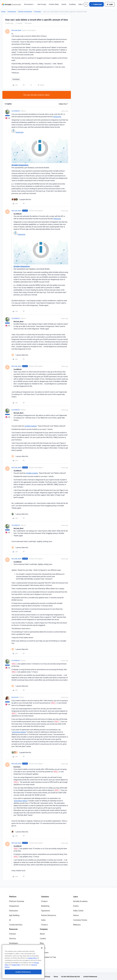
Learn (75, 897)
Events (64, 4)
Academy (72, 4)
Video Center (78, 911)
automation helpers (19, 732)
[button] (96, 4)
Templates (13, 952)
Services (13, 938)
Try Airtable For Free (48, 957)
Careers (43, 938)
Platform (13, 897)
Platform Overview (17, 901)
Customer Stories (80, 920)
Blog (42, 943)
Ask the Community (25, 12)
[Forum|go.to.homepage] (11, 4)
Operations (46, 911)
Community (12, 12)
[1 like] (20, 355)
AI (10, 920)
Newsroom (44, 952)
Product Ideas (54, 4)
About (42, 934)
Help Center (83, 4)
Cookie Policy (32, 972)
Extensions (14, 911)
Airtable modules (31, 426)
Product (44, 901)
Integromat (57, 117)
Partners (13, 934)
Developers (14, 943)
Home (3, 12)
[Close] (42, 962)
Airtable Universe (16, 957)
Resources (13, 929)
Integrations (14, 906)
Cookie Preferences (90, 977)
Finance (44, 925)
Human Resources (49, 915)
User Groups (42, 4)
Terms (56, 977)
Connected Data (16, 925)
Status (43, 948)
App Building (14, 915)
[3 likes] (21, 199)
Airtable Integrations (20, 165)
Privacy (47, 977)
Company (44, 929)
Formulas (37, 12)
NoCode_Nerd (16, 30)
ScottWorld (16, 111)
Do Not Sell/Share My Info (71, 977)
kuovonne (15, 697)
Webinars (77, 925)
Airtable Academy (80, 901)
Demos (76, 915)
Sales (43, 920)
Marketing (45, 906)
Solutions (45, 897)
